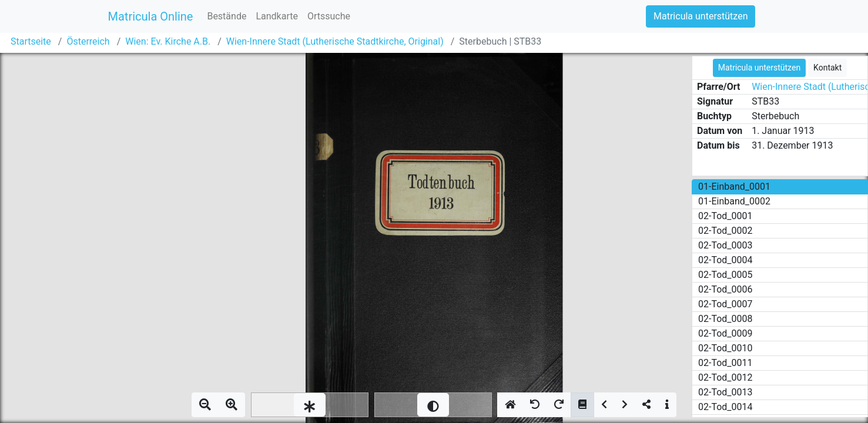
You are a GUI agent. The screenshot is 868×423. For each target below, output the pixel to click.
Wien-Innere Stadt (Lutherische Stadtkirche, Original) (335, 41)
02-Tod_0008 (725, 319)
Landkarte (277, 16)
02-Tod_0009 (725, 333)
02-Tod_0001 (725, 216)
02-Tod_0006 (725, 289)
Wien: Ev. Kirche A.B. (168, 41)
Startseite (31, 41)
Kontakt (827, 68)
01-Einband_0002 (734, 201)
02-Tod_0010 (725, 348)
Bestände (227, 16)
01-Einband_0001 (734, 187)
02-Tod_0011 (725, 363)
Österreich (88, 41)
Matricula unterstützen (701, 16)
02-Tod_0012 (725, 377)
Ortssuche (329, 16)
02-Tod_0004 (725, 260)
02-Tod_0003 (725, 245)
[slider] (310, 405)
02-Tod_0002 (725, 231)
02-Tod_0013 (725, 392)
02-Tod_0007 (725, 304)
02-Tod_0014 (725, 407)
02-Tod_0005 (725, 275)
